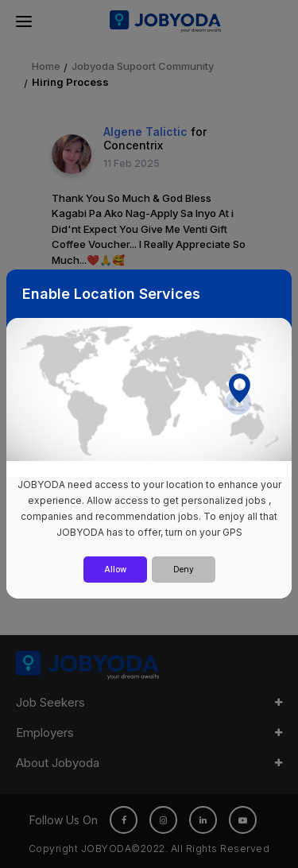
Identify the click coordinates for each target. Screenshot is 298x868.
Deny (184, 569)
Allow (115, 569)
